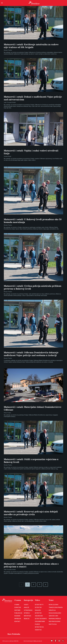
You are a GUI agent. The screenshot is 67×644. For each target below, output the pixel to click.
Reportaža (27, 616)
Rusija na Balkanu (55, 613)
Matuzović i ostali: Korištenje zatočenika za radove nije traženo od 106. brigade (31, 46)
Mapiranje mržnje (55, 619)
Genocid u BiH (53, 616)
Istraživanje (28, 610)
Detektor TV (39, 605)
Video (37, 600)
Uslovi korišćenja (28, 641)
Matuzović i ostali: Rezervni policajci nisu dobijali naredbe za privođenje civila (31, 513)
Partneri (17, 610)
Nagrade (17, 616)
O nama (18, 600)
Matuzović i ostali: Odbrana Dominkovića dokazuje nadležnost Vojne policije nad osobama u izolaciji (31, 354)
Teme (51, 600)
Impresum (18, 619)
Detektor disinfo (41, 619)
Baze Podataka (14, 634)
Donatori (18, 607)
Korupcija (52, 610)
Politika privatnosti (37, 641)
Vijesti (26, 605)
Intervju (27, 613)
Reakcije (27, 619)
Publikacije (18, 613)
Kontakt (17, 621)
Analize (26, 607)
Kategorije (29, 600)
